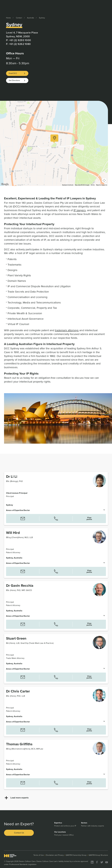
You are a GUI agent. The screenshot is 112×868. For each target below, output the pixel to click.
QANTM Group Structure (98, 855)
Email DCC (13, 73)
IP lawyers (80, 210)
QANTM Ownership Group (76, 855)
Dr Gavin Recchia (20, 586)
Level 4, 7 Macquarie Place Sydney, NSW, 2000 (22, 34)
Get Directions (14, 80)
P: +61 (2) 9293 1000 (18, 40)
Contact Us (19, 833)
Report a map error (102, 185)
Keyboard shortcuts (68, 185)
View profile (89, 518)
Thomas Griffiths (19, 744)
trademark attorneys (67, 330)
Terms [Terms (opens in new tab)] (93, 185)
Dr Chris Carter (18, 691)
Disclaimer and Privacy (55, 855)
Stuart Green (16, 638)
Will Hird (13, 533)
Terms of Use (39, 855)
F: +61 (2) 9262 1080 (18, 44)
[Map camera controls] (104, 180)
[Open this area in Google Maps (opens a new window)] (5, 184)
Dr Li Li (12, 477)
